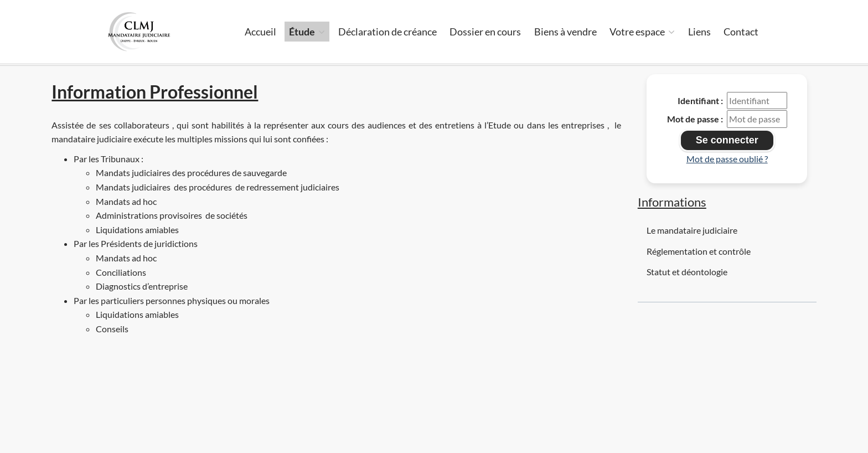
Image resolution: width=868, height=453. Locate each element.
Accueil (260, 32)
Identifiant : (700, 101)
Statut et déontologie (687, 272)
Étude (307, 32)
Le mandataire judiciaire (692, 230)
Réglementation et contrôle (699, 251)
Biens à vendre (565, 32)
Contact (741, 32)
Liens (699, 32)
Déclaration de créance (387, 32)
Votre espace (642, 32)
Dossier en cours (485, 32)
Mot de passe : (695, 119)
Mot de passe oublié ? (727, 159)
